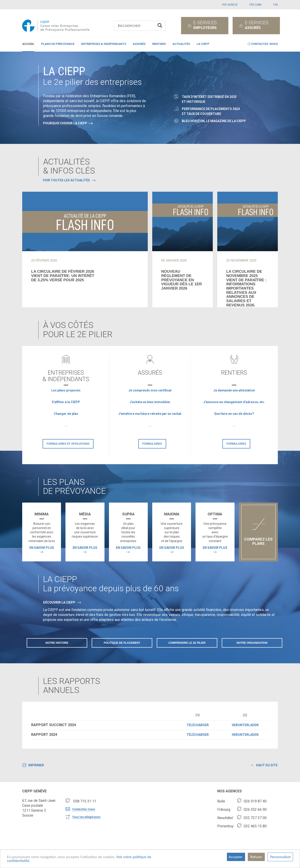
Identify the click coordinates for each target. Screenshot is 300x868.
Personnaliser (280, 857)
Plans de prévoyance (58, 44)
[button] (263, 45)
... (66, 425)
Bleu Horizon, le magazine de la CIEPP (214, 121)
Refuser (256, 857)
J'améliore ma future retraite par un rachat (150, 414)
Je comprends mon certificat (150, 390)
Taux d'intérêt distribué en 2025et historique (209, 99)
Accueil (28, 44)
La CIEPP (203, 44)
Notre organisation (252, 643)
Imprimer (33, 765)
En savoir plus (42, 548)
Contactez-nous (80, 809)
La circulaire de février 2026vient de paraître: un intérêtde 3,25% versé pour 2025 (63, 276)
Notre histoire (57, 643)
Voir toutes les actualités (66, 180)
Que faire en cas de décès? (234, 414)
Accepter (236, 857)
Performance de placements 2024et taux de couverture (211, 111)
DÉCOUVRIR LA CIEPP (59, 602)
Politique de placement (122, 643)
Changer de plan (66, 414)
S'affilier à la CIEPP (66, 402)
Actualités (181, 44)
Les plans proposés (66, 390)
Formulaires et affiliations (68, 444)
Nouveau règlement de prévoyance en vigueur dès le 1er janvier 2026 (182, 280)
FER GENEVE (230, 5)
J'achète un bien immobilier (150, 402)
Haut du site (264, 765)
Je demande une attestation (234, 390)
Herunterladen (245, 725)
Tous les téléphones (83, 817)
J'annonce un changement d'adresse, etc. (234, 402)
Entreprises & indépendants (104, 44)
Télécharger (198, 725)
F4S (276, 5)
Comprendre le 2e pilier (187, 643)
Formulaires (152, 444)
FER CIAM (255, 5)
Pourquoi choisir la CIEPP (65, 123)
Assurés (139, 44)
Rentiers (159, 44)
